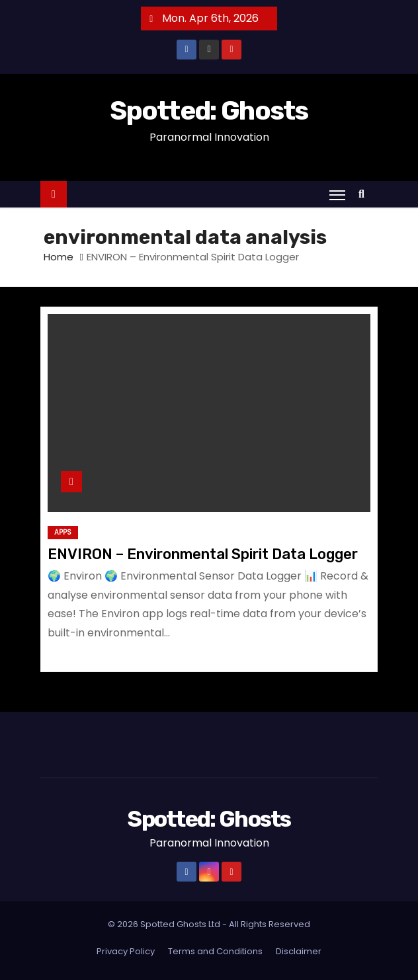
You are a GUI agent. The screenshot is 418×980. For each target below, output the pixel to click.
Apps (63, 532)
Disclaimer (299, 951)
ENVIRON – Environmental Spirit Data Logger (203, 554)
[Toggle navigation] (337, 195)
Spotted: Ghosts (209, 111)
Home (59, 257)
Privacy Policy (126, 951)
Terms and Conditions (215, 951)
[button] (365, 194)
